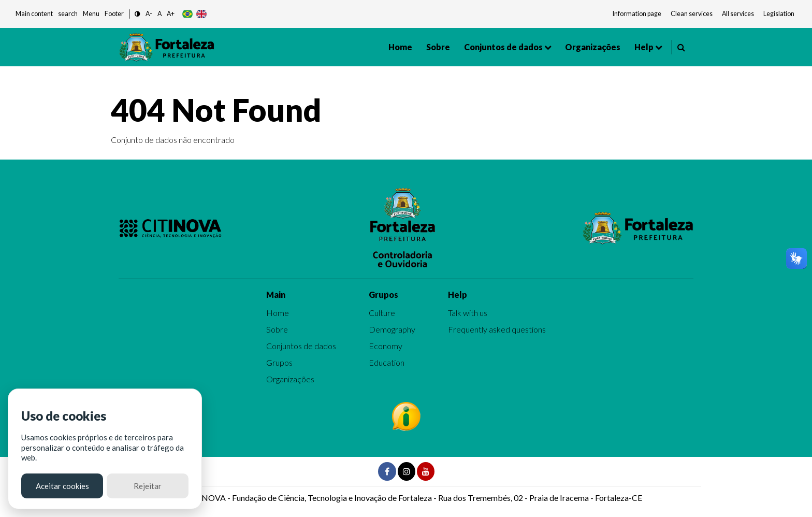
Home (400, 47)
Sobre (438, 47)
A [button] (160, 14)
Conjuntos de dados (503, 47)
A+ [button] (171, 14)
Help (644, 47)
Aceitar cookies (62, 486)
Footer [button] (114, 14)
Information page (637, 14)
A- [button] (149, 14)
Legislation (779, 14)
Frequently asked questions (497, 329)
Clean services (692, 14)
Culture (382, 313)
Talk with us (468, 313)
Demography (392, 329)
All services (738, 14)
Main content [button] (34, 14)
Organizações (593, 47)
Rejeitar (148, 486)
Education (387, 362)
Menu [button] (91, 14)
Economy (386, 346)
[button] (137, 14)
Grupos (279, 362)
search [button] (68, 14)
